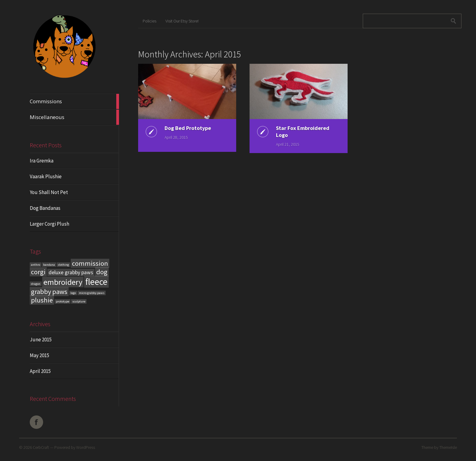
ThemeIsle (448, 447)
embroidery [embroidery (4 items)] (63, 282)
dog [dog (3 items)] (102, 272)
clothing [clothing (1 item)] (63, 265)
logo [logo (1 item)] (73, 293)
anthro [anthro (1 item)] (36, 265)
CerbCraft (41, 447)
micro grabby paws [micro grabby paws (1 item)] (92, 293)
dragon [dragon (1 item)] (36, 284)
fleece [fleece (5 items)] (96, 282)
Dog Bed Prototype (188, 128)
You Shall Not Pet (49, 192)
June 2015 (41, 340)
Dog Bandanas (45, 208)
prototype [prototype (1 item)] (63, 301)
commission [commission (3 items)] (90, 263)
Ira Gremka (42, 161)
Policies (150, 21)
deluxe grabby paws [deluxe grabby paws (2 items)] (71, 272)
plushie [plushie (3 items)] (42, 300)
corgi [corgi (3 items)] (38, 272)
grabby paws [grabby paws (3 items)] (49, 292)
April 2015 (40, 371)
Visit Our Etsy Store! (182, 21)
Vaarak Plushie (46, 176)
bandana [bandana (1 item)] (49, 265)
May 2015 (39, 355)
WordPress (86, 447)
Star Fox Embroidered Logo (303, 131)
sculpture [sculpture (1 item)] (79, 301)
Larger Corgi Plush (49, 224)
